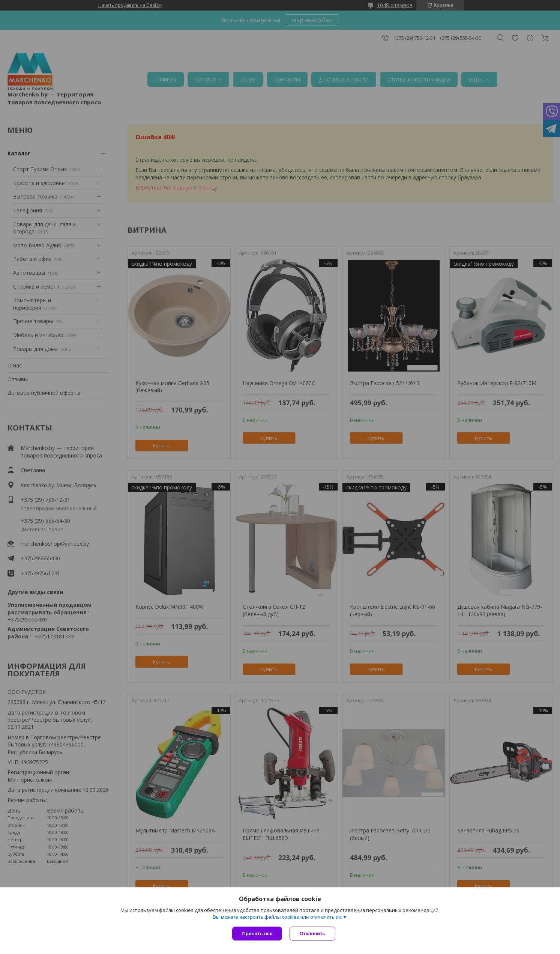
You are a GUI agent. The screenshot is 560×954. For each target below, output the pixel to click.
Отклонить (312, 934)
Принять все (257, 934)
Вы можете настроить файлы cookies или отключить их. (278, 917)
